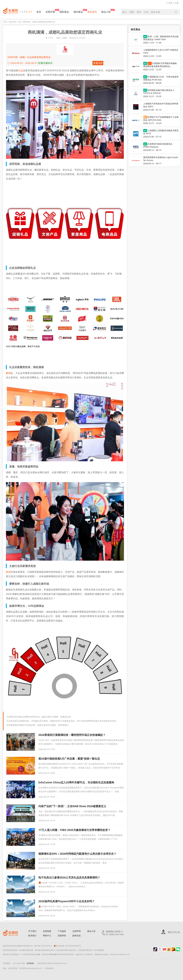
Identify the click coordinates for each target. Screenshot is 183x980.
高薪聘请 (62, 935)
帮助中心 (47, 935)
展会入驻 (106, 11)
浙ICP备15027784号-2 (43, 946)
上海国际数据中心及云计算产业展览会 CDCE (161, 51)
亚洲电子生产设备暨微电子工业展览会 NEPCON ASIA (161, 118)
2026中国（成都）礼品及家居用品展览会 (29, 57)
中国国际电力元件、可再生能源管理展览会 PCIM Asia (161, 78)
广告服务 (62, 931)
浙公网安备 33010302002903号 (67, 946)
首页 (39, 12)
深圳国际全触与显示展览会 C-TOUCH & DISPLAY (159, 92)
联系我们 (32, 935)
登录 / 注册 (172, 3)
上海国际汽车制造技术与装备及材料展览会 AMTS (161, 105)
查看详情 (98, 63)
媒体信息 (77, 935)
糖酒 (8, 373)
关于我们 (32, 931)
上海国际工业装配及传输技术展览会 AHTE (161, 132)
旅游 (8, 572)
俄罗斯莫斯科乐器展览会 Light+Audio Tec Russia (161, 159)
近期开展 (50, 11)
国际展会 (64, 12)
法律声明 (77, 931)
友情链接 (47, 931)
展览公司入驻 (174, 932)
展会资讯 (92, 12)
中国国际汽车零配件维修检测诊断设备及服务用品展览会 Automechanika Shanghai (160, 65)
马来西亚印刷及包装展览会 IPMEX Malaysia (158, 145)
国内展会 (78, 11)
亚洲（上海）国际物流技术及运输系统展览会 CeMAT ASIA (161, 38)
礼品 (20, 22)
